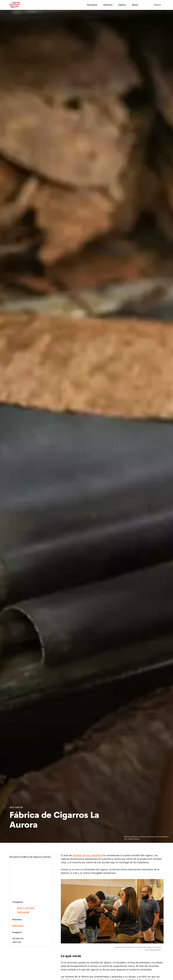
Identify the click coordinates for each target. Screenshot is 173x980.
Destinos (108, 5)
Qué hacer (92, 5)
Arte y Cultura (26, 908)
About (135, 5)
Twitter (17, 942)
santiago (18, 926)
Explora (122, 5)
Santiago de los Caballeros (87, 855)
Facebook (18, 939)
